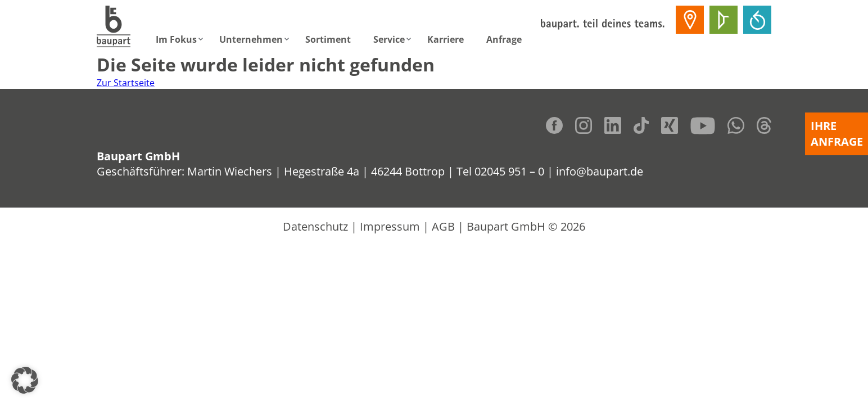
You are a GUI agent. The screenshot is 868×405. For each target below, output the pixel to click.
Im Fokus (176, 39)
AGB (443, 226)
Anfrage (504, 39)
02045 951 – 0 (509, 171)
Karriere (446, 39)
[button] (25, 380)
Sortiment (328, 39)
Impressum (390, 226)
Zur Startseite (126, 83)
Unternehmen (251, 39)
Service (389, 39)
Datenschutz (315, 226)
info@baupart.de (600, 171)
